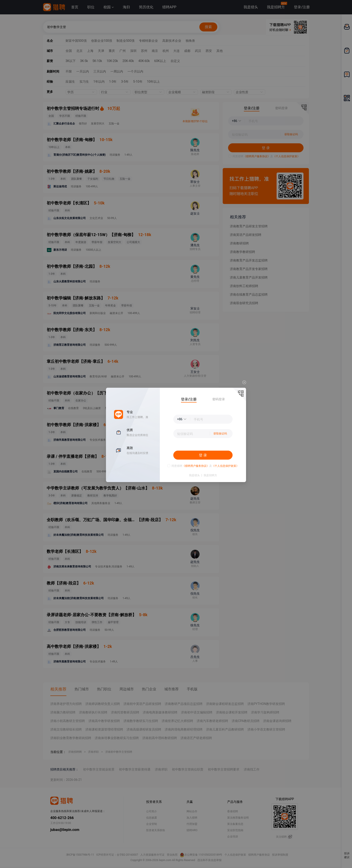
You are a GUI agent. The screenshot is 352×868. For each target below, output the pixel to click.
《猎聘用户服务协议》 (196, 466)
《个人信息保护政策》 (225, 466)
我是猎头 (194, 475)
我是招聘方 (210, 475)
